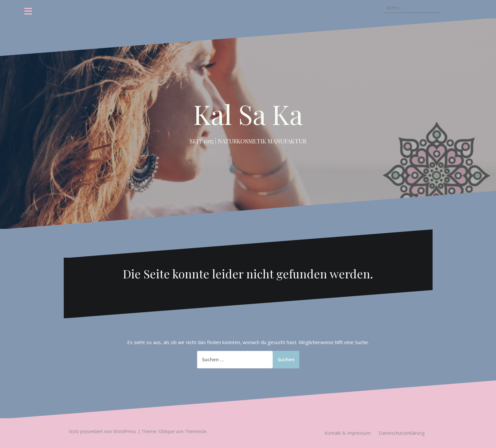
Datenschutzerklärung (402, 433)
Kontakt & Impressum (348, 433)
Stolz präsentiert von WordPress (102, 431)
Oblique (166, 431)
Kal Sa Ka (248, 114)
